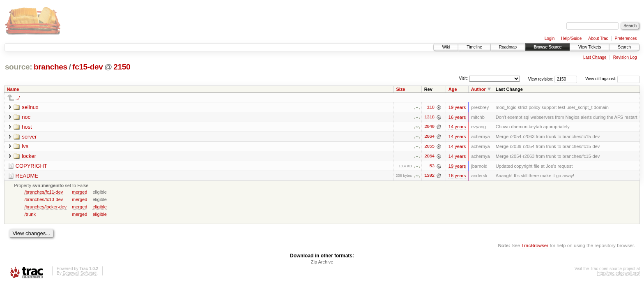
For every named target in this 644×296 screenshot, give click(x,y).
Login (550, 38)
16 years (457, 117)
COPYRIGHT (31, 166)
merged (79, 192)
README (27, 176)
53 (432, 166)
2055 (429, 147)
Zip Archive (322, 263)
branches (51, 67)
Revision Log (625, 57)
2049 (429, 127)
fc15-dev (87, 67)
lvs (25, 147)
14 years (457, 127)
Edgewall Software (79, 274)
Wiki (446, 47)
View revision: (541, 79)
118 (430, 107)
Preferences (626, 38)
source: (18, 67)
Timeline (474, 47)
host (27, 127)
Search (624, 47)
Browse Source (547, 47)
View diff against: (613, 79)
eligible (99, 207)
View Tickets (590, 47)
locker (29, 156)
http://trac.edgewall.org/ (619, 274)
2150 (122, 67)
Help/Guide (571, 38)
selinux (30, 107)
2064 (429, 137)
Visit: (463, 78)
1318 (429, 117)
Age (453, 89)
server (29, 137)
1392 (429, 176)
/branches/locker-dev (45, 207)
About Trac (598, 38)
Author (478, 89)
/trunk (30, 215)
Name (13, 89)
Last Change (595, 57)
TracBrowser (535, 246)
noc (26, 117)
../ (18, 98)
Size (400, 89)
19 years (457, 107)
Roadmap (508, 47)
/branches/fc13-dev (44, 200)
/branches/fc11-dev (44, 192)
